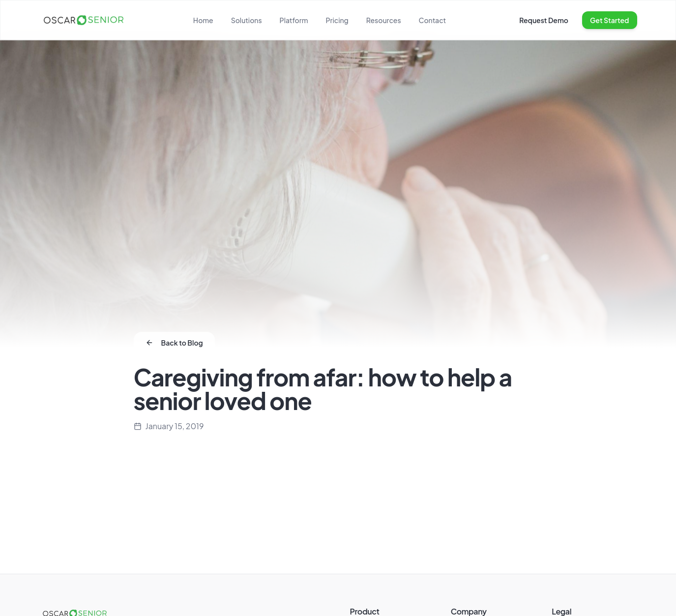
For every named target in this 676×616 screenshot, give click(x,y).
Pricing (337, 20)
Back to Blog (174, 343)
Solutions (247, 20)
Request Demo (544, 20)
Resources (384, 20)
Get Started (610, 20)
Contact (433, 20)
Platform (294, 20)
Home (203, 20)
